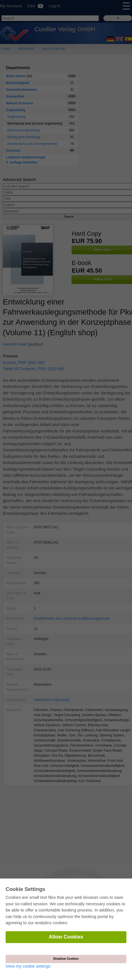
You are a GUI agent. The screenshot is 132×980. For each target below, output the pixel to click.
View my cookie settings (28, 966)
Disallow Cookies (66, 959)
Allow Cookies (66, 937)
